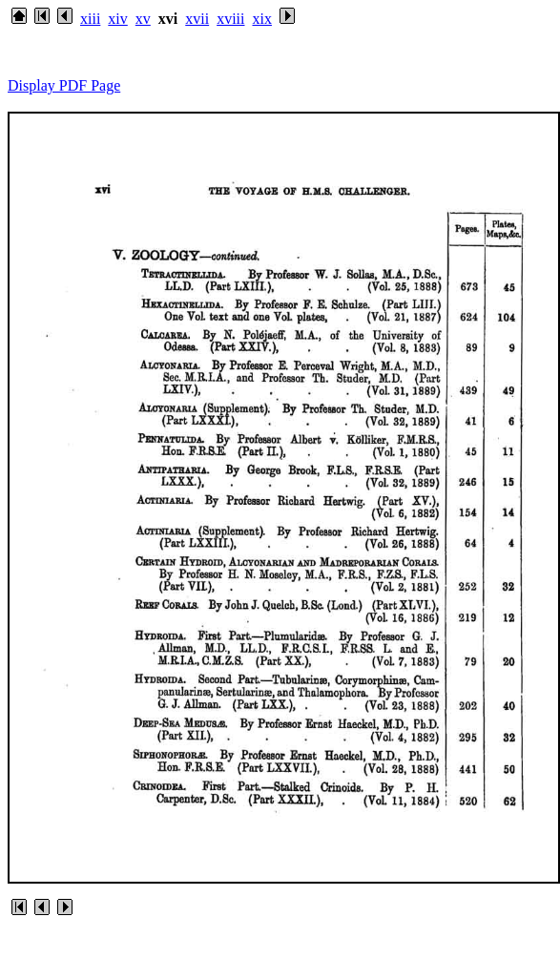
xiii (90, 19)
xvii (197, 19)
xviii (230, 19)
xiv (117, 19)
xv (143, 19)
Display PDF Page (64, 85)
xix (261, 19)
